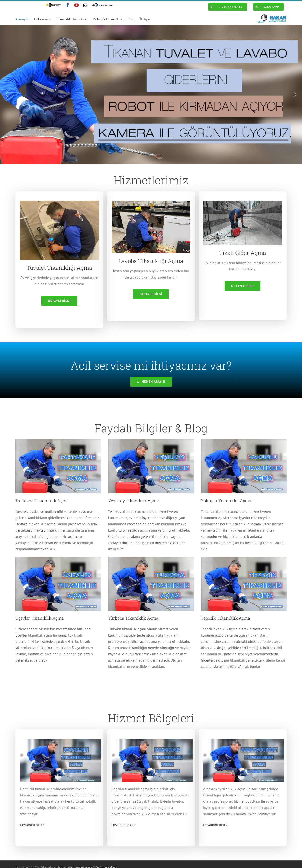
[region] (151, 95)
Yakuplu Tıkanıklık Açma (226, 501)
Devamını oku (31, 825)
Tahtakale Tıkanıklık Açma (42, 501)
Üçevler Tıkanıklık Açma (40, 618)
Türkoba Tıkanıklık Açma (133, 618)
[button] (7, 95)
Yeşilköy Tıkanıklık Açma (133, 501)
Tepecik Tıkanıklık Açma (225, 618)
